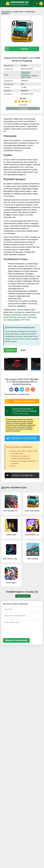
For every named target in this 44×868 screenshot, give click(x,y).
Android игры (18, 12)
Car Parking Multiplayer (12, 320)
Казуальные (26, 76)
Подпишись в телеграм (21, 438)
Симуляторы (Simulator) (26, 73)
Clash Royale (32, 317)
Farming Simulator (29, 315)
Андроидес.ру (6, 12)
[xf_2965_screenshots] (16, 364)
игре (16, 121)
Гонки (28, 77)
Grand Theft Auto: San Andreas (15, 317)
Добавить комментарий (16, 640)
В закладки (23, 108)
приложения (19, 312)
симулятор (21, 419)
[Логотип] (20, 4)
